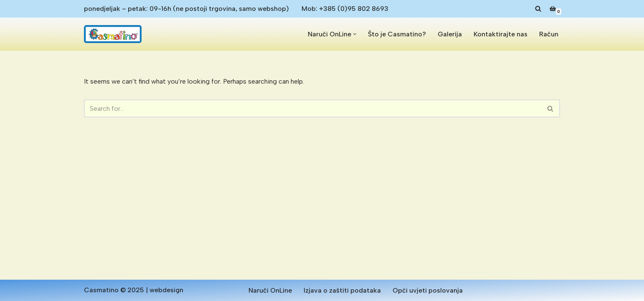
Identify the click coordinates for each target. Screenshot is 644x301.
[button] (355, 34)
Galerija (450, 34)
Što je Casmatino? (397, 34)
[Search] (538, 9)
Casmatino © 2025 (114, 290)
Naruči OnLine (270, 290)
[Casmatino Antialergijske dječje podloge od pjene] (113, 34)
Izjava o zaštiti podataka (342, 290)
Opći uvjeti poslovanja (428, 290)
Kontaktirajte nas (501, 34)
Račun (549, 34)
